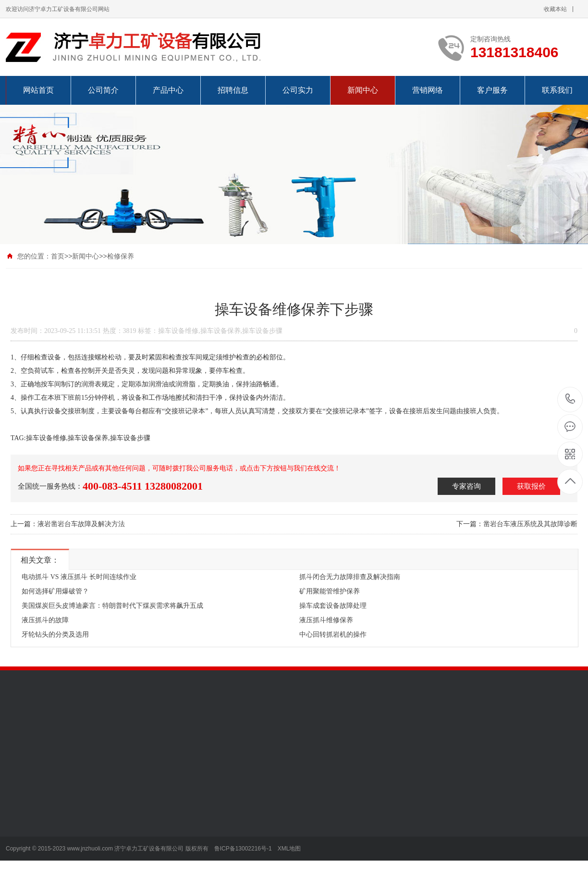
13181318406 (570, 399)
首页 (58, 256)
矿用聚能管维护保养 (330, 591)
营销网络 (428, 90)
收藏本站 (555, 9)
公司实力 (298, 90)
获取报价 (531, 486)
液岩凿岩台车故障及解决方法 (81, 524)
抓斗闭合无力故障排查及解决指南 (350, 577)
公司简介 (103, 90)
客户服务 (492, 90)
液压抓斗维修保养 (326, 620)
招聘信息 (233, 90)
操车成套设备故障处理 (333, 606)
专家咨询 (466, 486)
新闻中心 (363, 90)
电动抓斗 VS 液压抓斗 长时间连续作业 (79, 577)
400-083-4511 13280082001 (143, 486)
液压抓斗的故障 (45, 620)
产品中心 (168, 90)
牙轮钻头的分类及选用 (55, 635)
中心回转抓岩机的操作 (333, 635)
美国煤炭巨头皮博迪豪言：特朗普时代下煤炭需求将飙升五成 (112, 606)
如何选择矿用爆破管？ (55, 591)
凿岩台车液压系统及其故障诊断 (530, 524)
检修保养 (121, 256)
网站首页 (38, 90)
